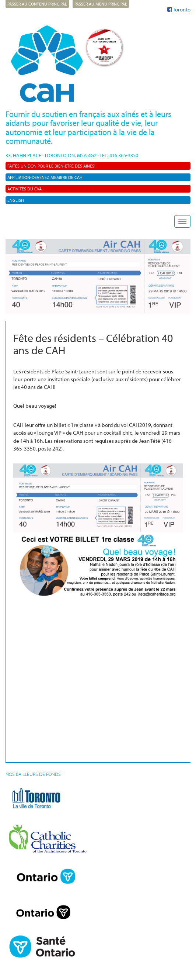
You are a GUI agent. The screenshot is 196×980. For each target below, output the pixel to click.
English (16, 200)
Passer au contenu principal (37, 4)
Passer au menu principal (101, 4)
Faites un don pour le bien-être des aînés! (51, 166)
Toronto (182, 9)
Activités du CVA (24, 189)
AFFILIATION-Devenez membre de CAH (45, 177)
